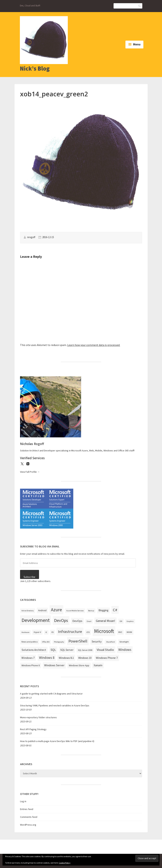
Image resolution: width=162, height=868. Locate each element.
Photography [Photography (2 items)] (59, 642)
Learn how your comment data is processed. (94, 345)
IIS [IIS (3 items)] (53, 632)
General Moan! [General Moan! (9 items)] (105, 621)
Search (140, 6)
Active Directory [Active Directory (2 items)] (28, 611)
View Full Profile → (30, 472)
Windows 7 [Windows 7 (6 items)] (28, 658)
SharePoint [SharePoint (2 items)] (111, 642)
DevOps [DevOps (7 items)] (77, 621)
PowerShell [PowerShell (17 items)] (78, 641)
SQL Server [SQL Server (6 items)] (67, 650)
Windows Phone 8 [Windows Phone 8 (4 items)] (31, 665)
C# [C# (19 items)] (115, 610)
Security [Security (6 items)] (97, 641)
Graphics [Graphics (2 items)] (130, 621)
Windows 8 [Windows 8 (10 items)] (47, 658)
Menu (137, 44)
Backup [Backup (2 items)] (91, 611)
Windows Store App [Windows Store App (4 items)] (79, 665)
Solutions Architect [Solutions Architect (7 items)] (34, 650)
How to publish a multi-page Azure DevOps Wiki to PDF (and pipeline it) (57, 741)
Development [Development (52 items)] (36, 620)
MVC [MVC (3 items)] (120, 632)
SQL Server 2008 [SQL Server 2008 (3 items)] (85, 650)
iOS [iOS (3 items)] (88, 632)
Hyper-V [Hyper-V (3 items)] (37, 632)
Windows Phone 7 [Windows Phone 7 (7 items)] (107, 658)
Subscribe (29, 577)
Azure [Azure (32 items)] (56, 610)
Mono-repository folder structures (38, 717)
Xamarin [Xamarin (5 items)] (98, 665)
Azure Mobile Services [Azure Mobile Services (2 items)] (75, 611)
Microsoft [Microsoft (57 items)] (104, 631)
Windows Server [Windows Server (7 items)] (54, 665)
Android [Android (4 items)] (42, 610)
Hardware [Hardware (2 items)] (25, 632)
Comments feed (29, 817)
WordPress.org (28, 825)
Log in (23, 801)
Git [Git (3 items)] (121, 621)
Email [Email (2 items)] (89, 621)
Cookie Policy (65, 863)
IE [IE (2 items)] (46, 632)
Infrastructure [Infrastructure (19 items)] (70, 631)
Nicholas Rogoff (32, 444)
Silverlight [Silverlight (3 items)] (124, 642)
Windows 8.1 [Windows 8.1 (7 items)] (66, 658)
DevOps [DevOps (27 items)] (61, 620)
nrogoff (31, 237)
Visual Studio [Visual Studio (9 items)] (105, 650)
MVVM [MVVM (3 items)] (129, 632)
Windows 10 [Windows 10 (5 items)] (85, 658)
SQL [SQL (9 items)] (53, 650)
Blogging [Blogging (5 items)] (103, 610)
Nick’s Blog (35, 68)
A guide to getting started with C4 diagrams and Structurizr (51, 694)
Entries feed (27, 809)
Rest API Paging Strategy (33, 729)
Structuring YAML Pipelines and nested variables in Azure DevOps (55, 705)
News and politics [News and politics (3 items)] (30, 642)
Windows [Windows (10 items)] (125, 650)
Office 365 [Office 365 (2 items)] (46, 642)
